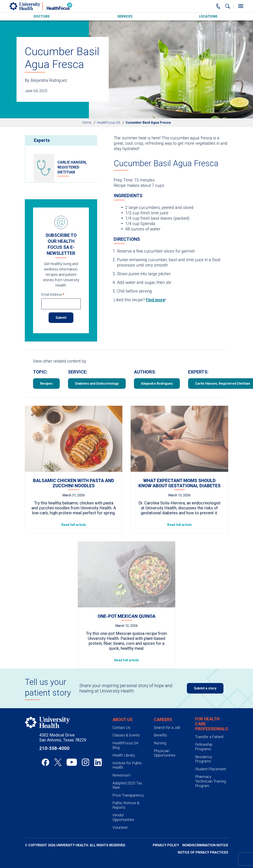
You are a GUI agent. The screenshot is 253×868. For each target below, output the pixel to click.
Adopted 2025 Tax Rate (127, 785)
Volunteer (120, 827)
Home (87, 123)
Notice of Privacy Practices (203, 852)
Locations (208, 16)
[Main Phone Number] (218, 6)
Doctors (42, 16)
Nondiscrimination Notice (205, 845)
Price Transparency (128, 795)
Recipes (46, 384)
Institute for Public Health (127, 765)
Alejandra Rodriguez (157, 384)
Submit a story (205, 688)
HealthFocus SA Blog (125, 745)
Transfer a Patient (209, 737)
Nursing (160, 743)
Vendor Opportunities (123, 817)
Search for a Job (167, 727)
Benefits (160, 735)
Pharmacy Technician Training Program (211, 781)
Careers (163, 720)
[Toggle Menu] (241, 6)
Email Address (53, 295)
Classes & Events (126, 735)
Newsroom (121, 775)
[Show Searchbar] (228, 6)
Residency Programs (204, 759)
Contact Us (121, 727)
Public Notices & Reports (126, 805)
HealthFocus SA (109, 123)
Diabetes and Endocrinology (97, 384)
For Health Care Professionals (212, 724)
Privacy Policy (166, 845)
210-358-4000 (54, 748)
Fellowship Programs (204, 747)
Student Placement (211, 769)
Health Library (124, 755)
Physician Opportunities (165, 753)
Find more (155, 300)
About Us (122, 720)
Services (125, 16)
